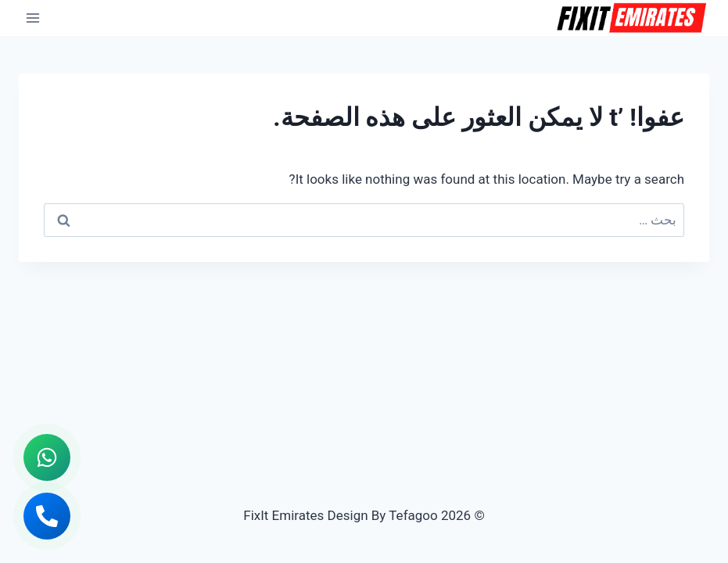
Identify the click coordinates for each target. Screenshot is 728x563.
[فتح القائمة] (33, 18)
